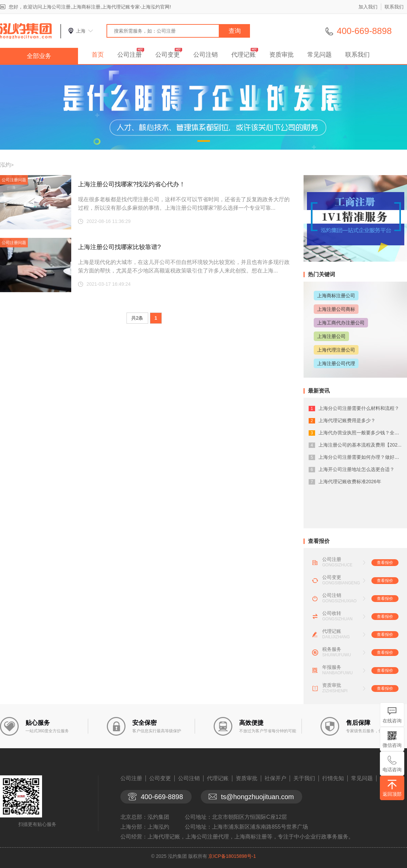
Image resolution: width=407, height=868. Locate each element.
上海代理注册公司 (336, 350)
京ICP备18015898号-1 (232, 856)
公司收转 (332, 613)
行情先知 (333, 778)
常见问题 (319, 55)
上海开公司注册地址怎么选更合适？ (356, 469)
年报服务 (332, 667)
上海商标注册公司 (336, 296)
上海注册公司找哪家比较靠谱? (119, 247)
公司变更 (168, 55)
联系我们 (394, 7)
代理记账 (244, 55)
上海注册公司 (331, 336)
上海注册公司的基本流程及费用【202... (360, 445)
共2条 (137, 318)
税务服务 (332, 649)
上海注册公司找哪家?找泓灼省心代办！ (132, 184)
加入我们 (368, 7)
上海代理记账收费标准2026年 (350, 482)
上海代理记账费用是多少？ (347, 420)
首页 (98, 55)
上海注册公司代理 (336, 363)
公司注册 (130, 55)
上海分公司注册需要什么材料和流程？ (359, 408)
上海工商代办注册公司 (341, 323)
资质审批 (282, 55)
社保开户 (275, 778)
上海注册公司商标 (336, 309)
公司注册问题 (14, 180)
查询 (235, 31)
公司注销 (206, 55)
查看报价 (385, 563)
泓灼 (5, 165)
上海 (81, 31)
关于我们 (304, 778)
